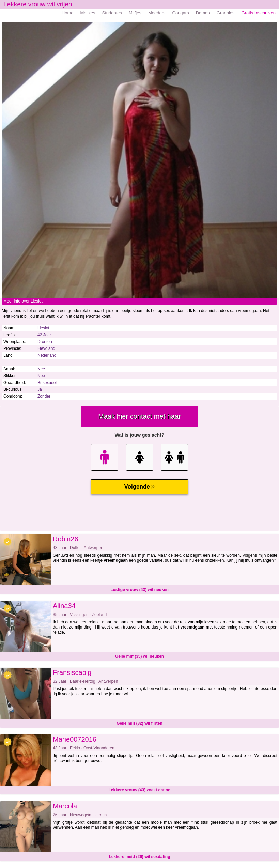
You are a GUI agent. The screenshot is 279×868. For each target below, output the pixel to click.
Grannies (226, 13)
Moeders (157, 13)
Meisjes (88, 13)
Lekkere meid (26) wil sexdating (139, 857)
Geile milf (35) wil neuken (139, 656)
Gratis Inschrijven (259, 13)
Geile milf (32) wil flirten (139, 723)
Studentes (112, 13)
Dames (203, 13)
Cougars (181, 13)
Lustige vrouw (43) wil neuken (139, 590)
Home (68, 13)
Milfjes (135, 13)
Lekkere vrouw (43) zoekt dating (139, 790)
